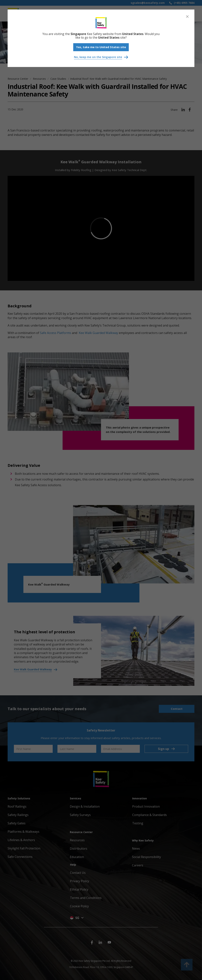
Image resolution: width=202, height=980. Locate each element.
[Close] (187, 17)
